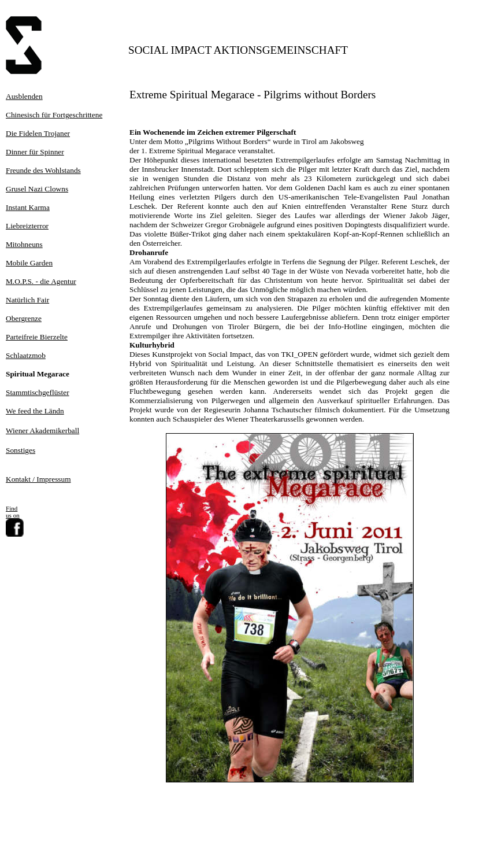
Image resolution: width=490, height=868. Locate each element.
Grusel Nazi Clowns (37, 189)
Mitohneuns (24, 244)
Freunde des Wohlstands (43, 170)
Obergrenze (24, 318)
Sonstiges (21, 450)
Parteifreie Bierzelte (37, 337)
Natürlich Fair (27, 300)
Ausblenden (24, 96)
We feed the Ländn (35, 411)
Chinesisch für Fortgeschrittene (54, 115)
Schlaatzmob (26, 355)
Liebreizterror (27, 226)
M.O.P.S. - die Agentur (41, 281)
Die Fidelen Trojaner (38, 133)
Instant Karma (28, 207)
